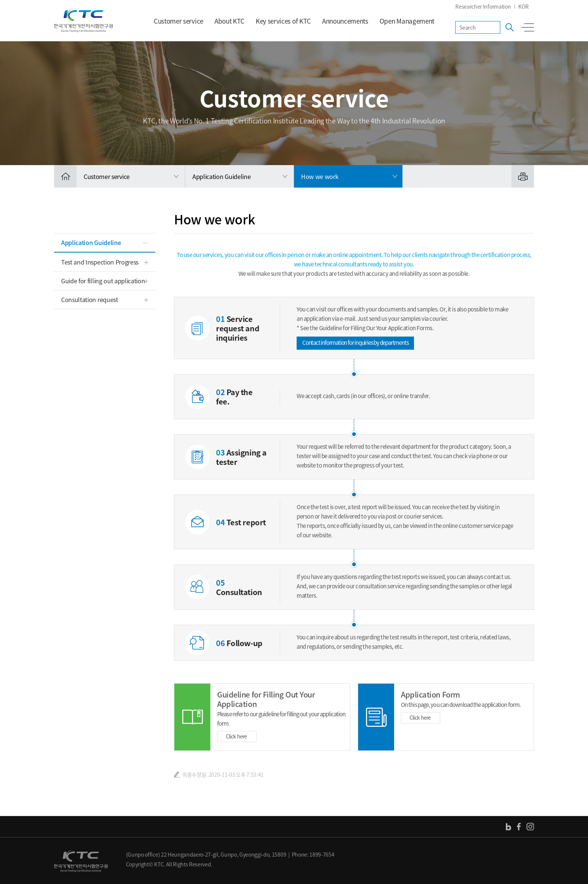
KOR (523, 6)
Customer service (178, 21)
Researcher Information (483, 6)
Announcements (345, 21)
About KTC (229, 21)
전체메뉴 (528, 27)
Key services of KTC (283, 21)
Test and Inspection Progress (100, 262)
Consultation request (90, 299)
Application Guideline (91, 242)
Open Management (407, 21)
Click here (236, 736)
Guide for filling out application (103, 281)
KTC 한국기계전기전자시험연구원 (83, 20)
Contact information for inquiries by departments (355, 343)
